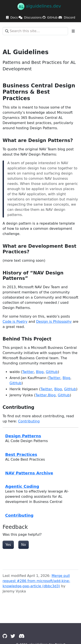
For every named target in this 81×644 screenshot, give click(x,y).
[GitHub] (5, 636)
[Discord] (22, 636)
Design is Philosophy (54, 322)
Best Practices (21, 454)
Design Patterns (23, 436)
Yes (8, 545)
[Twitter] (13, 636)
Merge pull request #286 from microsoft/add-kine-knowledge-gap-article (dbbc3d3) (36, 581)
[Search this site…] (35, 31)
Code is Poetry (15, 322)
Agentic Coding (22, 486)
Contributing (29, 421)
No (24, 545)
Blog (40, 372)
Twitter (28, 372)
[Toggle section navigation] (73, 31)
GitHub (52, 372)
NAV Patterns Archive (29, 473)
